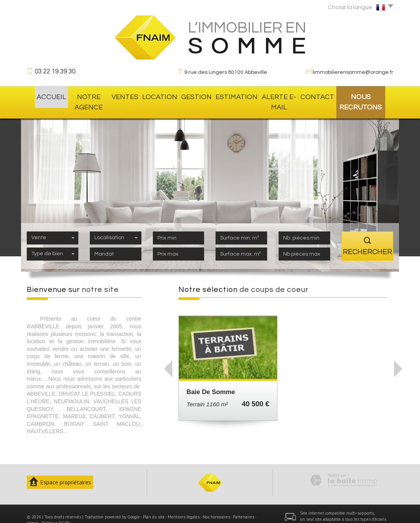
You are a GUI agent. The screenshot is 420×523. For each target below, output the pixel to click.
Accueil (43, 96)
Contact (317, 96)
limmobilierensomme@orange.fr (353, 72)
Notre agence (85, 96)
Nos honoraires (216, 504)
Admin (33, 510)
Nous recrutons (364, 96)
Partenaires (244, 504)
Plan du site (154, 504)
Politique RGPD (56, 510)
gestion (194, 96)
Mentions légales (184, 504)
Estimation (231, 96)
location (159, 96)
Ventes (126, 96)
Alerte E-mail (275, 96)
